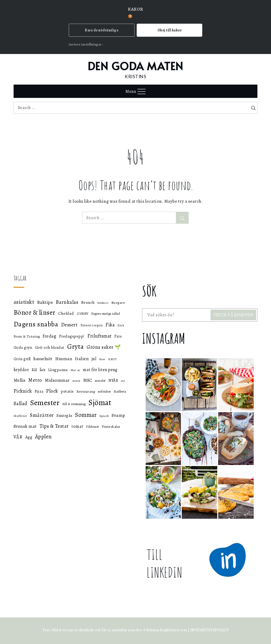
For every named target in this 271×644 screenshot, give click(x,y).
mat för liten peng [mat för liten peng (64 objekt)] (100, 370)
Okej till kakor (170, 30)
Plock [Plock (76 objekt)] (52, 391)
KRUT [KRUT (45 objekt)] (112, 359)
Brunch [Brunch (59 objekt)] (88, 302)
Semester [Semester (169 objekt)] (45, 403)
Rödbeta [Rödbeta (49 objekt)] (120, 391)
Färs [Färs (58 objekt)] (118, 336)
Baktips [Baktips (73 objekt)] (45, 302)
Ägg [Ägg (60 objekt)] (29, 437)
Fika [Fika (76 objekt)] (110, 325)
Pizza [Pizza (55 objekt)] (39, 391)
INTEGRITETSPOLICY (209, 630)
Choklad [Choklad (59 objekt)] (66, 313)
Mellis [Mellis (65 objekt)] (20, 380)
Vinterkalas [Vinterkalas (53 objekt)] (111, 427)
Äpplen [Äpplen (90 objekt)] (43, 437)
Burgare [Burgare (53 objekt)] (118, 303)
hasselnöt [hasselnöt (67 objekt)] (43, 359)
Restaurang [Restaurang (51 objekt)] (86, 391)
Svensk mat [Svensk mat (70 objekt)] (25, 426)
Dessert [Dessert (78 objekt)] (69, 325)
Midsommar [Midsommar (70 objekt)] (57, 380)
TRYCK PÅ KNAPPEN (233, 315)
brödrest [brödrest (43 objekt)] (103, 303)
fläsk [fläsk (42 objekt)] (121, 325)
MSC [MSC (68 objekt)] (88, 380)
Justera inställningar (85, 44)
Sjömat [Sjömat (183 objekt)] (100, 402)
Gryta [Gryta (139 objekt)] (76, 346)
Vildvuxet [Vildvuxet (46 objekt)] (93, 427)
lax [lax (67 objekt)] (43, 370)
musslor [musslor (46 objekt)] (100, 381)
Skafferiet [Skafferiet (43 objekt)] (20, 416)
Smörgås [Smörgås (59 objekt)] (64, 416)
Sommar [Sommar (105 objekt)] (86, 415)
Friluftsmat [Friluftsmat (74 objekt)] (100, 336)
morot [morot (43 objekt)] (76, 381)
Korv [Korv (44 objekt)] (102, 359)
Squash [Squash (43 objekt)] (104, 416)
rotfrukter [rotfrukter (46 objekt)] (104, 392)
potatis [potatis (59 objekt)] (67, 391)
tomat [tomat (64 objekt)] (77, 426)
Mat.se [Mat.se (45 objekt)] (75, 370)
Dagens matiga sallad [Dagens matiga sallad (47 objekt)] (106, 314)
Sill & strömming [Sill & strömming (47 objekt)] (74, 404)
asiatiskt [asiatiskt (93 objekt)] (24, 302)
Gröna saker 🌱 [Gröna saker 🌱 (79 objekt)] (104, 347)
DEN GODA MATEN (135, 66)
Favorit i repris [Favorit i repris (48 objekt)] (92, 325)
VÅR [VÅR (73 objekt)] (18, 437)
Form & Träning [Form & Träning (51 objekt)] (27, 336)
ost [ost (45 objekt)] (123, 381)
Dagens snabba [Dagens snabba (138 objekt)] (36, 324)
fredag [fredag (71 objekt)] (49, 336)
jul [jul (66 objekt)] (94, 359)
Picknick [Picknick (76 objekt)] (23, 391)
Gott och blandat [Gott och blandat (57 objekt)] (50, 347)
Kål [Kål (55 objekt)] (34, 370)
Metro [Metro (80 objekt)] (35, 380)
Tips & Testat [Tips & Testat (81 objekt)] (54, 426)
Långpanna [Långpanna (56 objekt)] (58, 370)
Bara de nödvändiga (102, 30)
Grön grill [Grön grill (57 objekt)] (22, 359)
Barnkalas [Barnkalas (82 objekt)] (67, 302)
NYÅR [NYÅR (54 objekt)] (113, 381)
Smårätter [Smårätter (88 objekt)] (42, 415)
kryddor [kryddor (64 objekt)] (21, 370)
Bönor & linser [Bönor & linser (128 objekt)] (35, 313)
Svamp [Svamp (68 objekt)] (118, 415)
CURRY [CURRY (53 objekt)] (83, 313)
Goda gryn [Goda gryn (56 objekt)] (23, 347)
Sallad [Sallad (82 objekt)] (21, 403)
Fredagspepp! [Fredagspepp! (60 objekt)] (72, 336)
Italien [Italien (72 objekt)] (82, 359)
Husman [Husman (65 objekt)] (64, 359)
